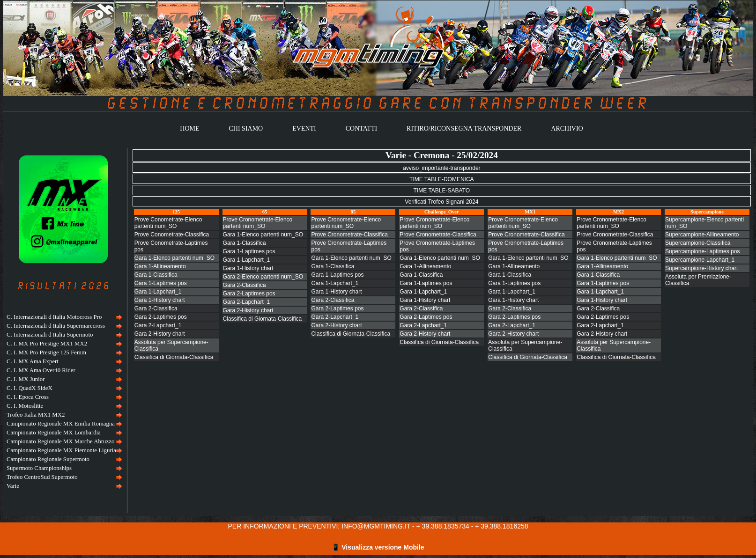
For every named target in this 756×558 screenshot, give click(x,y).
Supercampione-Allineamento (702, 235)
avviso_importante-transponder (441, 168)
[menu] (63, 402)
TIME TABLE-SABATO (442, 191)
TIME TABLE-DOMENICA (442, 179)
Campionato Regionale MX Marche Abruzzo (60, 441)
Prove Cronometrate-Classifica (349, 235)
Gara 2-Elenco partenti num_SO (263, 277)
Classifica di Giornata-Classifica (174, 357)
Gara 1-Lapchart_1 (158, 292)
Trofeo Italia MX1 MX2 (36, 415)
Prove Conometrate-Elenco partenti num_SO (168, 223)
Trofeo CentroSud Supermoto (42, 477)
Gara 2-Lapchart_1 (158, 325)
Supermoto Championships (39, 468)
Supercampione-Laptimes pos (702, 251)
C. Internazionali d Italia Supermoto (50, 335)
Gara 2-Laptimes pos (161, 317)
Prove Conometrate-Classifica (172, 235)
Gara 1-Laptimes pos (161, 283)
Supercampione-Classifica (698, 243)
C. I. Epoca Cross (28, 397)
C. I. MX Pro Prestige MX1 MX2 (47, 344)
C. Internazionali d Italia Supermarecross (56, 326)
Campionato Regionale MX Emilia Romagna (61, 424)
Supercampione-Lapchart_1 (700, 260)
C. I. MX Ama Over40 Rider (41, 370)
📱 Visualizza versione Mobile (378, 547)
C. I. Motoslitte (25, 406)
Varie (13, 486)
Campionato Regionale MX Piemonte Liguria (61, 450)
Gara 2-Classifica (156, 308)
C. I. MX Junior (26, 379)
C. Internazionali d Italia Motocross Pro (54, 317)
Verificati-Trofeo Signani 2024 (441, 202)
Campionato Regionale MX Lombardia (54, 433)
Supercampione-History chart (701, 268)
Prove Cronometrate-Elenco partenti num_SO (258, 223)
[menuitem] (63, 317)
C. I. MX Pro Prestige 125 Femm (46, 352)
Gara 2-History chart (160, 334)
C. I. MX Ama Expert (33, 361)
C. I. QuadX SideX (30, 388)
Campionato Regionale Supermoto (48, 459)
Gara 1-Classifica (156, 275)
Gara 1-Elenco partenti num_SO (174, 258)
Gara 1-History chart (160, 300)
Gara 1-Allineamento (160, 266)
